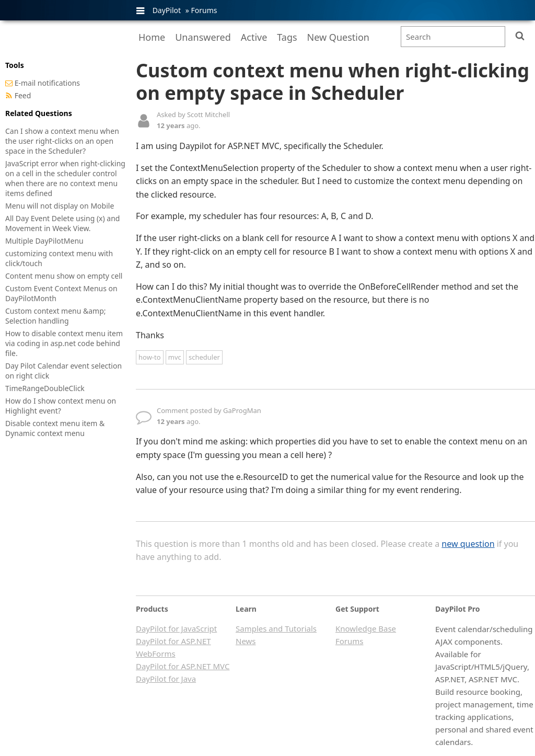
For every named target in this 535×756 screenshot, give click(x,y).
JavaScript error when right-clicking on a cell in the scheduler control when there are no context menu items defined (65, 178)
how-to (150, 357)
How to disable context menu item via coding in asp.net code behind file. (64, 343)
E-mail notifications (47, 83)
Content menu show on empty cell (64, 276)
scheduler (204, 357)
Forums (204, 10)
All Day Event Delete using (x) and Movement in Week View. (62, 223)
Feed (23, 95)
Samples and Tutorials (276, 628)
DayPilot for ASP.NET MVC (183, 666)
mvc (175, 357)
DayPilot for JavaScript (176, 628)
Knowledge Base (366, 628)
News (246, 641)
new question (468, 544)
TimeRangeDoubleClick (45, 388)
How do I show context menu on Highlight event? (61, 406)
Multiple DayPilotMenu (44, 241)
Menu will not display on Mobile (60, 206)
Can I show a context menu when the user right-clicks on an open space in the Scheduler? (62, 141)
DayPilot (167, 10)
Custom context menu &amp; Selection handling (56, 316)
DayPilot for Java (166, 679)
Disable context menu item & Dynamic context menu (55, 428)
